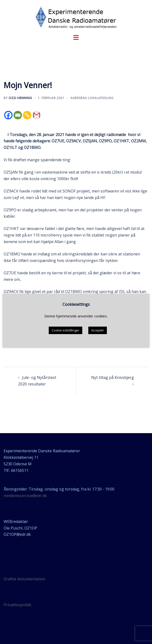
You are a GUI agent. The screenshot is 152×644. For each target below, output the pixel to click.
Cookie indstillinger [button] (66, 330)
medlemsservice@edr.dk (25, 496)
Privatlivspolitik (17, 605)
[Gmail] (37, 115)
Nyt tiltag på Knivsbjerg (113, 377)
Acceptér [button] (98, 330)
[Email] (18, 115)
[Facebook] (8, 115)
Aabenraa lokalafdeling (92, 98)
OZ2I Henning (20, 98)
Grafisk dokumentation (24, 579)
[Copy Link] (27, 115)
